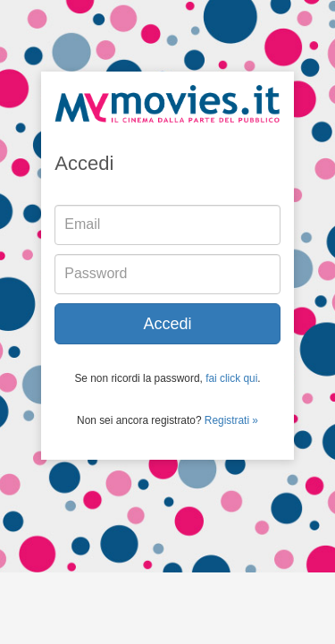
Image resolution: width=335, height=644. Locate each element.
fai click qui (231, 378)
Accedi (167, 324)
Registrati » (231, 420)
